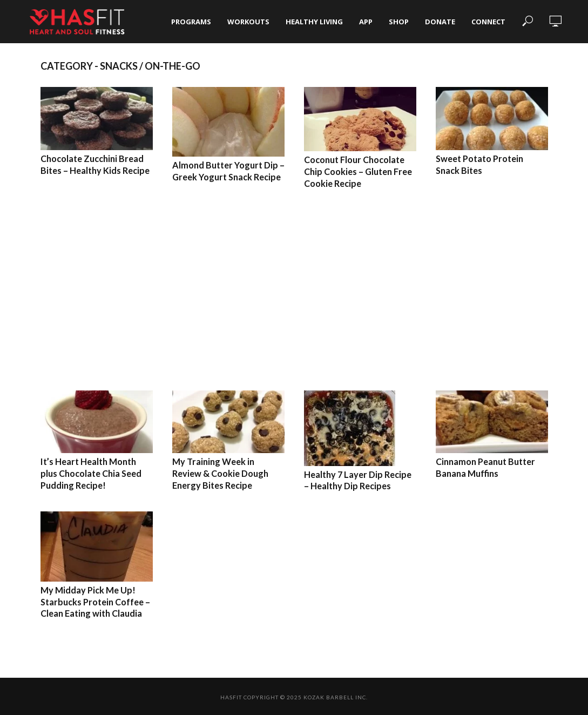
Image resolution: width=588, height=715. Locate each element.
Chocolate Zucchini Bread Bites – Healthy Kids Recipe (95, 164)
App (366, 22)
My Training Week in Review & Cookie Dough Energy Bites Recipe (228, 473)
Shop (399, 22)
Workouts (248, 22)
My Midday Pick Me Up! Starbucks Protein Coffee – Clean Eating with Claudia (95, 601)
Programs (191, 22)
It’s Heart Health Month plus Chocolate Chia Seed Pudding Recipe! (91, 473)
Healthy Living (314, 22)
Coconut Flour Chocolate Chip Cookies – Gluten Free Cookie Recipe (358, 171)
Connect (488, 22)
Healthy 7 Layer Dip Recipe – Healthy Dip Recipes (358, 480)
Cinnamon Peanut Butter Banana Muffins (485, 467)
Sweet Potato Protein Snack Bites (479, 164)
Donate (440, 22)
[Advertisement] (294, 289)
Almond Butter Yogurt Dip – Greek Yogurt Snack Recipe (228, 171)
